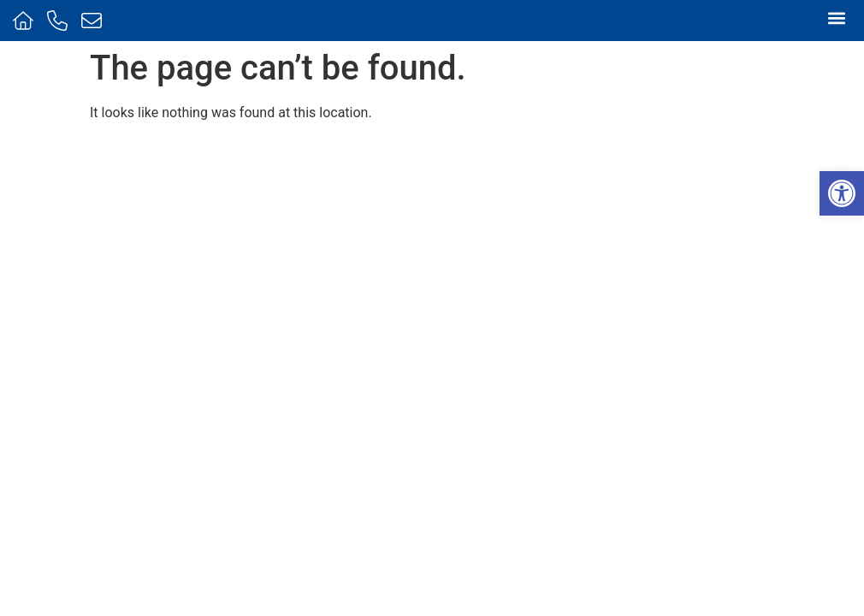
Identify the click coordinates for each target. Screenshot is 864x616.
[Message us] (94, 21)
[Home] (25, 21)
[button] (842, 193)
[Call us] (59, 21)
